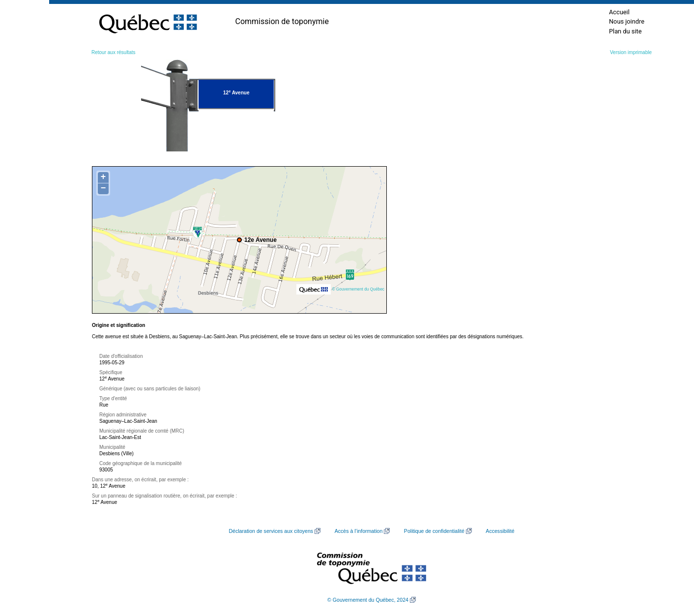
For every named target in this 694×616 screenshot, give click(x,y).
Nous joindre (627, 21)
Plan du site (625, 31)
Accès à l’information (359, 531)
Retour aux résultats (114, 52)
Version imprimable (631, 52)
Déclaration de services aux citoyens (271, 531)
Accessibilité (500, 531)
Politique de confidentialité (434, 531)
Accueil (619, 12)
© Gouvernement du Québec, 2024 (368, 600)
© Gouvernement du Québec (358, 289)
